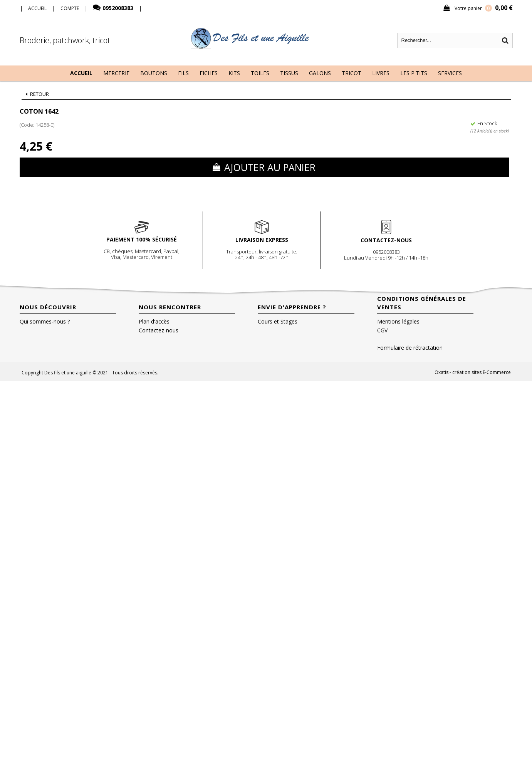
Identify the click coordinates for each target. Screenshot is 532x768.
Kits (234, 73)
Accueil (81, 73)
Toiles (260, 73)
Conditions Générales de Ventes (422, 303)
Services (450, 73)
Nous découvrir (48, 307)
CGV (382, 330)
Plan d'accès (154, 321)
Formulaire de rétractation (410, 348)
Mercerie (116, 73)
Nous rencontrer (170, 307)
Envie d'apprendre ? (292, 307)
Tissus (289, 73)
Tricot (352, 73)
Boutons (154, 73)
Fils (183, 73)
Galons (320, 73)
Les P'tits (414, 73)
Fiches (209, 73)
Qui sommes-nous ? (45, 321)
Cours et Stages (278, 321)
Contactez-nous (159, 330)
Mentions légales (398, 321)
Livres (381, 73)
